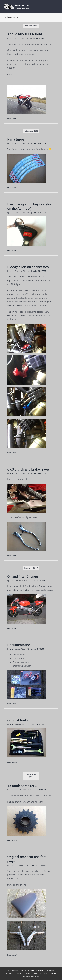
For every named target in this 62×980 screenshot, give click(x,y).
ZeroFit (53, 973)
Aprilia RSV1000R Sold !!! (26, 34)
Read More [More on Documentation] (12, 704)
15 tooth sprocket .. (22, 786)
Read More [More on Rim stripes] (12, 187)
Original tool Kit (19, 720)
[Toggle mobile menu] (57, 7)
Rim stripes (16, 139)
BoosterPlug (21, 973)
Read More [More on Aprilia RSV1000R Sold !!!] (12, 119)
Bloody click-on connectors (28, 267)
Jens (11, 38)
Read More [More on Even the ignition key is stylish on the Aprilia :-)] (12, 250)
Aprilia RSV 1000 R (37, 38)
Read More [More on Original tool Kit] (12, 762)
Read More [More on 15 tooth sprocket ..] (12, 840)
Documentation (19, 645)
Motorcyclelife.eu (37, 970)
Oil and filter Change (23, 576)
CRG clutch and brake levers (29, 469)
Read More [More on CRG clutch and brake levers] (12, 556)
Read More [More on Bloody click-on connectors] (12, 453)
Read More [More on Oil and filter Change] (12, 628)
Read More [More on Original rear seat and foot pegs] (12, 955)
